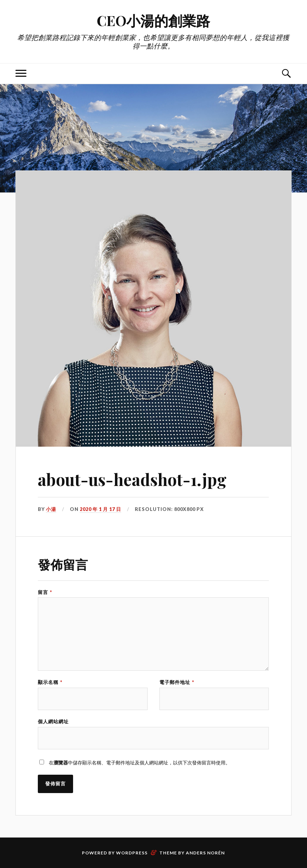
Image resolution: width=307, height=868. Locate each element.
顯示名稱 (50, 682)
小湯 (51, 509)
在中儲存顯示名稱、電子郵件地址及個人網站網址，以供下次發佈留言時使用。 (140, 763)
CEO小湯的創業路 (153, 20)
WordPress (132, 853)
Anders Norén (205, 853)
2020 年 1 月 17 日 (100, 509)
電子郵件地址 (177, 682)
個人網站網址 (53, 722)
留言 (45, 592)
